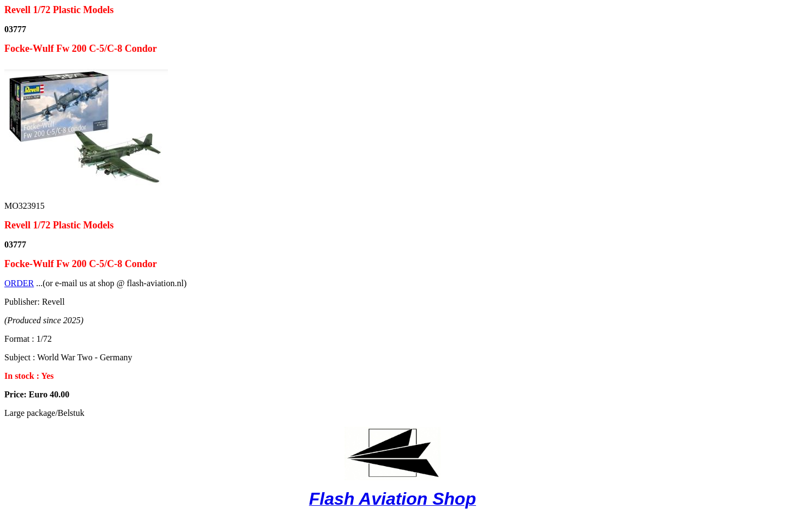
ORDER (19, 283)
